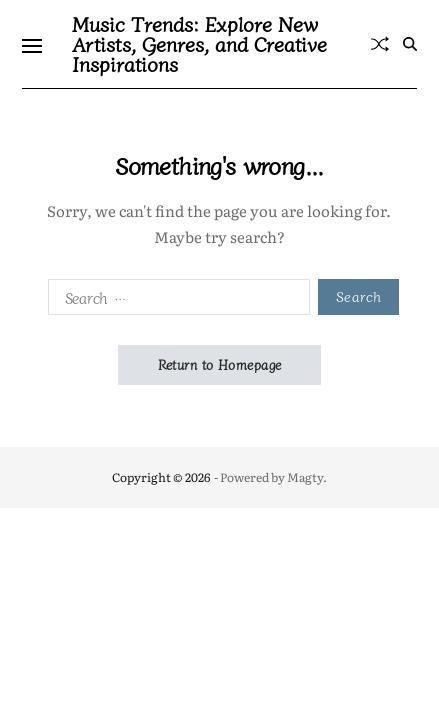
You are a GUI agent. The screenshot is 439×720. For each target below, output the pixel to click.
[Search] (410, 44)
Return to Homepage (220, 364)
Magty (305, 477)
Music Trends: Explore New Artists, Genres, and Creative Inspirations (199, 44)
